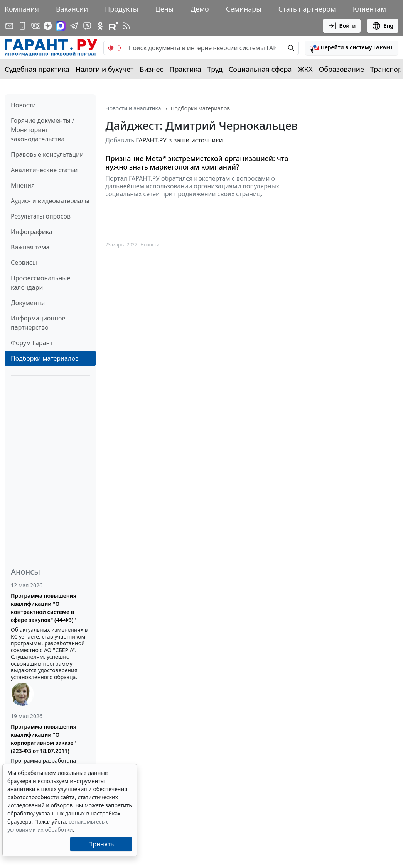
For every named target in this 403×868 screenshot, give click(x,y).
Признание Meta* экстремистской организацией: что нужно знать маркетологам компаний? (197, 163)
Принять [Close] (101, 844)
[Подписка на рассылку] (9, 26)
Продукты (121, 9)
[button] (352, 48)
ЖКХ (305, 69)
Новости (23, 105)
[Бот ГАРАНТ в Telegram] (87, 26)
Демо (200, 9)
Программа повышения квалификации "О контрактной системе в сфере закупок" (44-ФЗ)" (44, 608)
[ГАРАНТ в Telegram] (74, 26)
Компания (22, 9)
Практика (185, 69)
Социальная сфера (260, 69)
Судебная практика (37, 69)
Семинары (244, 9)
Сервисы (24, 263)
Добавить (120, 140)
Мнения (23, 185)
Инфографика (32, 232)
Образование (341, 69)
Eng (383, 26)
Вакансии (72, 9)
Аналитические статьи (44, 170)
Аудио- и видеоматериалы (50, 201)
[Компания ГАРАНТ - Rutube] (113, 26)
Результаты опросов (41, 216)
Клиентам (369, 9)
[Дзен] (48, 26)
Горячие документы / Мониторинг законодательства (43, 130)
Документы (28, 303)
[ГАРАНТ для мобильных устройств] (22, 26)
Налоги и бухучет (105, 69)
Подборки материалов (45, 358)
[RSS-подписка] (126, 26)
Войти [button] (342, 26)
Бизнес (151, 69)
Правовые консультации (47, 154)
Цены (164, 9)
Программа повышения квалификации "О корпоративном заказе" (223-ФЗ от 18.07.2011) (44, 739)
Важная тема (30, 247)
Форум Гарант (32, 343)
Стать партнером (307, 9)
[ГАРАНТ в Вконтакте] (35, 26)
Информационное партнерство (38, 323)
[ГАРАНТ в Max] (61, 26)
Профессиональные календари (40, 283)
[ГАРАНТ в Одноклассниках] (100, 26)
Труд (215, 69)
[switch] (115, 48)
